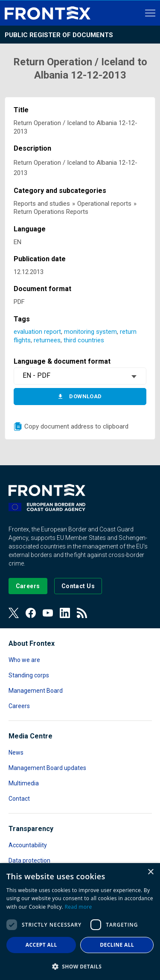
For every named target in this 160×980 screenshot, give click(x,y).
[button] (80, 966)
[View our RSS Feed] (82, 613)
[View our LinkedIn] (65, 613)
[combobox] (80, 376)
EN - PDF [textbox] (36, 375)
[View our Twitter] (14, 613)
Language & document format (62, 361)
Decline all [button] (117, 945)
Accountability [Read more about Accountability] (28, 845)
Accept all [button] (41, 945)
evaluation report (37, 332)
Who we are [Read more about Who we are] (24, 660)
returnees (47, 340)
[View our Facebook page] (31, 613)
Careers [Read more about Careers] (19, 706)
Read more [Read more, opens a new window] (79, 907)
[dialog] (80, 922)
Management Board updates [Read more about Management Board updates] (47, 768)
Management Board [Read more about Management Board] (36, 691)
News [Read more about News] (16, 752)
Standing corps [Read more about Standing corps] (29, 675)
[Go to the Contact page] (78, 586)
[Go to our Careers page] (28, 586)
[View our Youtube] (48, 613)
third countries (84, 340)
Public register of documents (59, 35)
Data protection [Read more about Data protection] (29, 860)
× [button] (150, 872)
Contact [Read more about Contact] (19, 799)
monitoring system (90, 332)
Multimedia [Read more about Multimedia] (24, 783)
